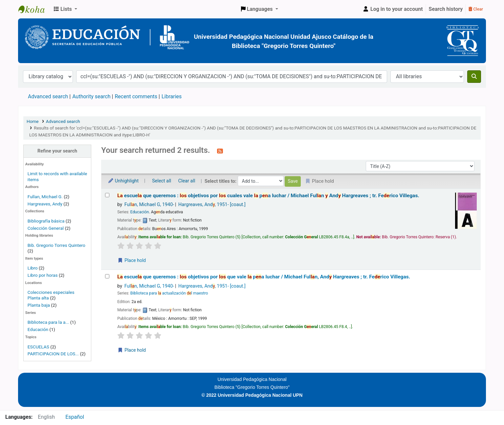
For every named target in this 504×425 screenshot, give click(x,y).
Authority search (91, 96)
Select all (162, 181)
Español (75, 417)
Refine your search (57, 151)
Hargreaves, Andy (45, 204)
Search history (446, 9)
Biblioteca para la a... (48, 322)
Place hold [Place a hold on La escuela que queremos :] (132, 260)
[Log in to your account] (393, 9)
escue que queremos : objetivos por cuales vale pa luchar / (268, 196)
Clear (476, 9)
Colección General (46, 228)
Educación (38, 329)
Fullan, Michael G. (45, 197)
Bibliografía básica (47, 221)
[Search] (474, 77)
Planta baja (39, 305)
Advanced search (48, 96)
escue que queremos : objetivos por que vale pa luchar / (264, 277)
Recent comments (136, 96)
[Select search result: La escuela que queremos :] (107, 195)
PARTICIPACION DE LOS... (53, 354)
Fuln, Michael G (149, 205)
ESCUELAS (38, 347)
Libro (33, 268)
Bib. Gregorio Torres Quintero (56, 245)
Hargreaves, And (212, 205)
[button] (66, 9)
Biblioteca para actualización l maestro (169, 293)
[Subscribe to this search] (220, 151)
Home (33, 121)
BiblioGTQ (35, 9)
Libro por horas (43, 275)
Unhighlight (123, 181)
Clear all (187, 181)
